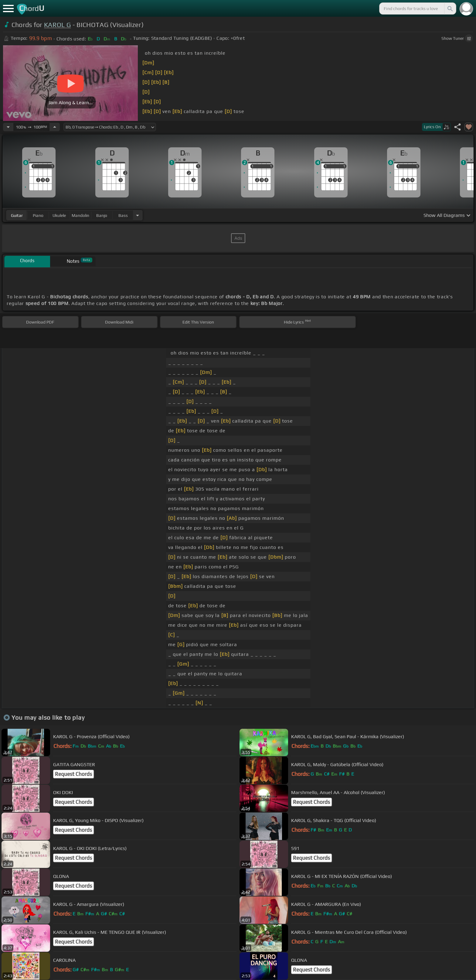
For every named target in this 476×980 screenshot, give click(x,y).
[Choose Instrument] (138, 215)
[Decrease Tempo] (8, 127)
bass (123, 215)
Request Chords (73, 774)
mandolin (80, 215)
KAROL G (57, 25)
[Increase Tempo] (55, 127)
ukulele (59, 215)
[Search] (450, 9)
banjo (102, 215)
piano (38, 215)
